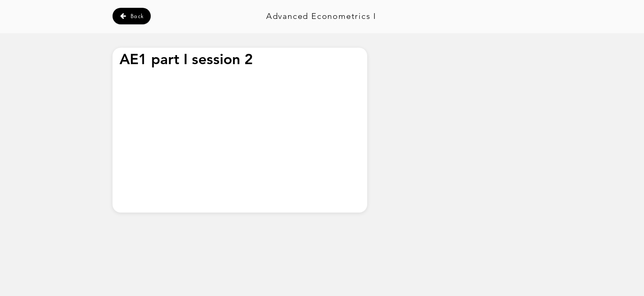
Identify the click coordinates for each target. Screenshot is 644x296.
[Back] (132, 16)
